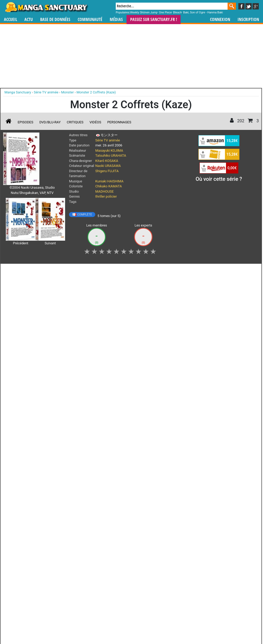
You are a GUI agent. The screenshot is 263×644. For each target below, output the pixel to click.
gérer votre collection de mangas (115, 524)
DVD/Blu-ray (50, 122)
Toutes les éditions (88, 456)
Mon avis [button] (141, 271)
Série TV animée (108, 140)
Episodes (25, 122)
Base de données (55, 20)
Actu (29, 20)
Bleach (178, 12)
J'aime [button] (17, 271)
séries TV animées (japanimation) (206, 520)
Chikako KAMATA (109, 186)
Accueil (10, 20)
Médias (116, 20)
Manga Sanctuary (64, 520)
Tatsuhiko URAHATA (111, 155)
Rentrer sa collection (133, 551)
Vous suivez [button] (41, 271)
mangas (147, 520)
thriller (100, 196)
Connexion (220, 20)
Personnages (119, 122)
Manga (46, 7)
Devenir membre (108, 551)
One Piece (165, 12)
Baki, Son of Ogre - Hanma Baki (203, 12)
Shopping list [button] (95, 271)
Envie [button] (119, 271)
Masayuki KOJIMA (109, 151)
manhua (171, 520)
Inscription (248, 20)
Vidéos (95, 122)
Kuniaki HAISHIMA (109, 181)
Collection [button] (67, 271)
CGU (151, 551)
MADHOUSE (104, 191)
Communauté (90, 20)
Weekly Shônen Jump (144, 12)
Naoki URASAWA (108, 166)
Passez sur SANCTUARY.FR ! (154, 20)
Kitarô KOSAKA (107, 161)
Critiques (75, 122)
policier (111, 196)
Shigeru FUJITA (107, 171)
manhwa (159, 520)
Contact (161, 551)
